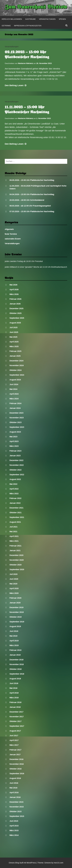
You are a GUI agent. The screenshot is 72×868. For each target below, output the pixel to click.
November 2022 (17, 465)
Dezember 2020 (16, 555)
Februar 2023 (15, 451)
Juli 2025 (13, 327)
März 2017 (14, 745)
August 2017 (15, 731)
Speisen (62, 19)
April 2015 (14, 826)
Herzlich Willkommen (12, 19)
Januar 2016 (15, 797)
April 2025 (14, 342)
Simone (48, 863)
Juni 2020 (14, 579)
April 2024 (14, 394)
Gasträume (30, 19)
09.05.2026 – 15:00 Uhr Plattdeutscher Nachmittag (32, 180)
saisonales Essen (13, 239)
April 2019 (14, 641)
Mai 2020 (13, 584)
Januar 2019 (15, 655)
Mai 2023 (13, 437)
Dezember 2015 (16, 802)
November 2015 (17, 807)
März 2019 (14, 645)
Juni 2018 (14, 683)
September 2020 (17, 569)
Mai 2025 (13, 337)
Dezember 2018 (16, 660)
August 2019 (15, 626)
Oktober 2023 (16, 422)
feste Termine (11, 234)
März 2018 (14, 698)
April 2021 (14, 536)
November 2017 (17, 717)
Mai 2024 (13, 389)
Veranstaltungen (47, 19)
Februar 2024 (15, 403)
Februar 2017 (15, 750)
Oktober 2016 (16, 769)
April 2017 (14, 740)
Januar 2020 (15, 603)
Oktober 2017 (16, 721)
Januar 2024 (15, 408)
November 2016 (17, 764)
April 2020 (14, 588)
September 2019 (17, 622)
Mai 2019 (13, 636)
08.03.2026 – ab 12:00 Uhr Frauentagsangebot (30, 206)
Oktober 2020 (16, 565)
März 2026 (14, 294)
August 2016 (15, 778)
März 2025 (14, 346)
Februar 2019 (15, 650)
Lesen (16, 85)
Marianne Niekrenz (26, 63)
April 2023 (14, 441)
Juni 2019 (14, 631)
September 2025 (17, 318)
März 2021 (14, 541)
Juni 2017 (14, 736)
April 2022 (14, 489)
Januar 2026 (15, 304)
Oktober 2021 (16, 513)
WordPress (31, 863)
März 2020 (14, 593)
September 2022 (17, 475)
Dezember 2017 (16, 712)
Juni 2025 (14, 332)
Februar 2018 (15, 702)
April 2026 (14, 290)
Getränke (6, 26)
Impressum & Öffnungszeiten (28, 26)
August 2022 (15, 479)
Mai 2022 (13, 484)
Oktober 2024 (16, 370)
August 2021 (15, 522)
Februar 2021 (15, 546)
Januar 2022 (15, 503)
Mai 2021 (13, 532)
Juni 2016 (14, 783)
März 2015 (14, 830)
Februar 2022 (15, 498)
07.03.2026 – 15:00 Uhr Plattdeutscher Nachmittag (32, 211)
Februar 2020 (15, 598)
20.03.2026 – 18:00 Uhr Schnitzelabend (27, 200)
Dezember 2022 (16, 460)
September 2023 (17, 427)
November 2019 (17, 612)
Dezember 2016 (16, 759)
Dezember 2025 (16, 308)
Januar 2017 (15, 755)
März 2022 (14, 494)
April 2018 (14, 693)
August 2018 (15, 679)
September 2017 (17, 726)
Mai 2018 (13, 688)
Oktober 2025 (16, 313)
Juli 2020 (13, 574)
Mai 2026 (13, 285)
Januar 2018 (15, 707)
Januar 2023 (15, 456)
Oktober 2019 (16, 617)
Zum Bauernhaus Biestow (36, 7)
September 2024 (17, 375)
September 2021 (17, 517)
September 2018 (17, 674)
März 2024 (14, 399)
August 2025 (15, 323)
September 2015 (17, 816)
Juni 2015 (14, 821)
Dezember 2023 (16, 413)
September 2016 (17, 774)
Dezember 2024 (16, 361)
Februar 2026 (15, 299)
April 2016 (14, 792)
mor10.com (59, 863)
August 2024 (15, 380)
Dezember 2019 (16, 607)
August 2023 (15, 432)
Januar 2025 (15, 356)
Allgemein (9, 229)
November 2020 (17, 560)
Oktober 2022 (16, 470)
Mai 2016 (13, 788)
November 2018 (17, 664)
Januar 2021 (15, 550)
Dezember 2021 (16, 508)
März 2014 (14, 835)
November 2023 (17, 418)
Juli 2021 (13, 527)
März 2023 (14, 446)
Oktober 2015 (16, 811)
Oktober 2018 (16, 669)
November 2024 (17, 365)
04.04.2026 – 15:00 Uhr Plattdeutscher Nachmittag (32, 194)
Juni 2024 (14, 384)
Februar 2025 (15, 351)
